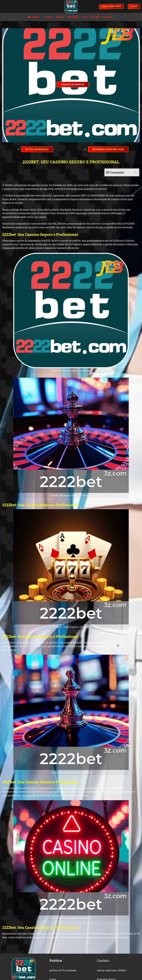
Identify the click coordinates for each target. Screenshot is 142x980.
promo (95, 17)
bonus (60, 17)
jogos (49, 17)
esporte (73, 17)
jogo (84, 17)
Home (34, 17)
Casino (108, 17)
